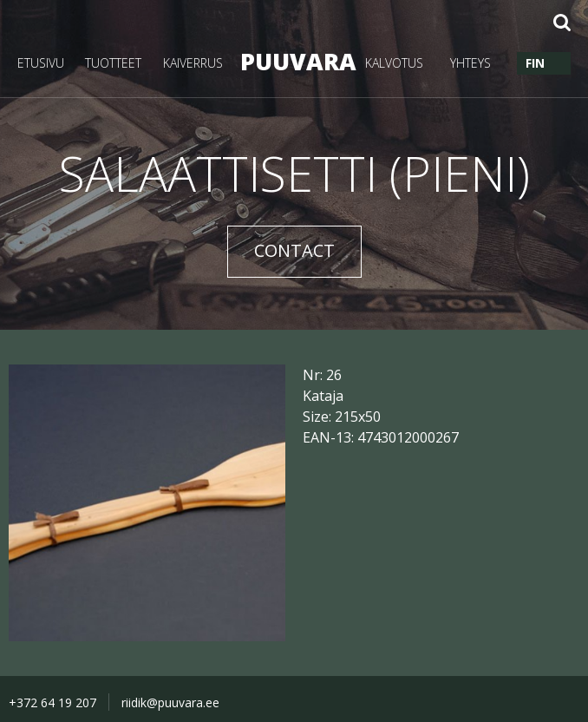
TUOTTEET (113, 63)
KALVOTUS (394, 63)
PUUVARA (294, 61)
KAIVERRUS (193, 63)
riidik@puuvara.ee (170, 702)
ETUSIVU (41, 63)
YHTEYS (470, 63)
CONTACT (294, 250)
